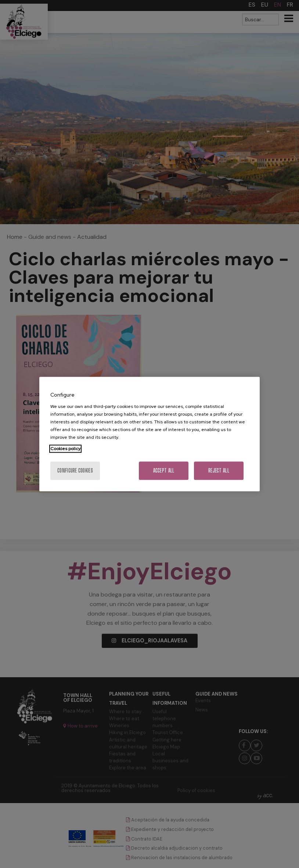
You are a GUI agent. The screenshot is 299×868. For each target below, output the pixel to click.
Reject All (219, 471)
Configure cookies (75, 471)
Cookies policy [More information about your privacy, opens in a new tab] (65, 449)
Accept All (164, 471)
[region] (149, 434)
